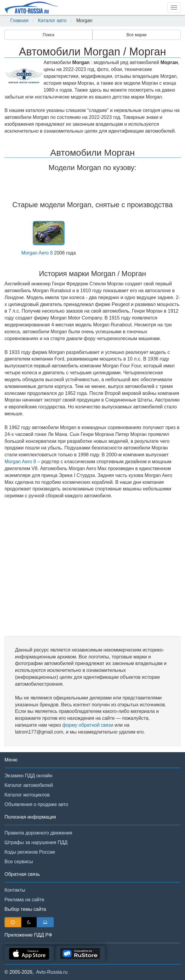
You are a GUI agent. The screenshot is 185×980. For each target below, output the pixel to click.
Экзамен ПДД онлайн (28, 776)
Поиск (49, 35)
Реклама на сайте (24, 900)
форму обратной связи (88, 725)
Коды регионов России (30, 852)
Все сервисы (19, 862)
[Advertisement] (92, 568)
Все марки (136, 35)
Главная (19, 21)
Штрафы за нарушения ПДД (36, 842)
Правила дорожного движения (38, 833)
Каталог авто (52, 21)
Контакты (15, 890)
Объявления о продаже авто (36, 804)
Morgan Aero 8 (37, 253)
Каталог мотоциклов (27, 795)
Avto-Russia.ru (52, 972)
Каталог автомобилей (29, 785)
